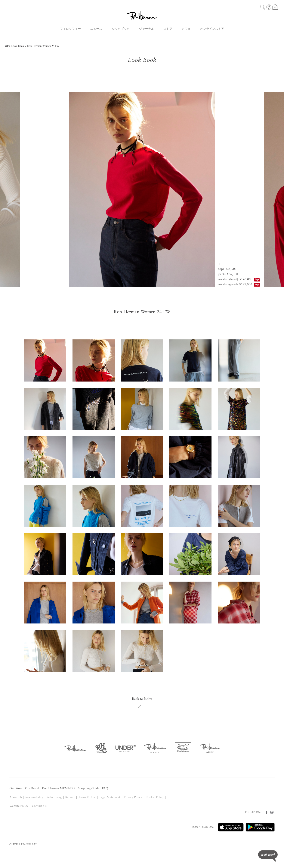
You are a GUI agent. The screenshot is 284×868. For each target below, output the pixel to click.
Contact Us (39, 806)
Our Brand (32, 789)
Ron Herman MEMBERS (59, 789)
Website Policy (19, 806)
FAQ (105, 789)
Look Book (18, 46)
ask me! (268, 856)
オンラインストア (212, 29)
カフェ (186, 29)
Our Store (16, 789)
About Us (16, 797)
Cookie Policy (155, 797)
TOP (6, 46)
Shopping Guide (89, 789)
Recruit (70, 797)
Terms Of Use (87, 797)
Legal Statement (110, 797)
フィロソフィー (70, 29)
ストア (168, 29)
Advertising (54, 797)
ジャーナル (146, 29)
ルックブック (121, 29)
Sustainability (34, 797)
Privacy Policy (133, 797)
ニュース (96, 29)
